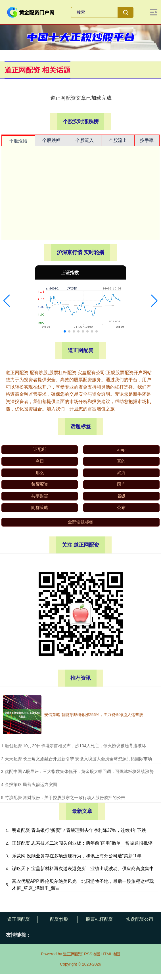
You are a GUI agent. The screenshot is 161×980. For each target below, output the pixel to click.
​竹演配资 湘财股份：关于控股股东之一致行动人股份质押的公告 (65, 797)
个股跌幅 (51, 140)
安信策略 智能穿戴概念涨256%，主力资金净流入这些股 (94, 715)
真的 (121, 461)
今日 (40, 461)
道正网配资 (19, 919)
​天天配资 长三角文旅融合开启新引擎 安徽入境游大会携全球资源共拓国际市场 (78, 759)
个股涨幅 (18, 141)
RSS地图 (92, 954)
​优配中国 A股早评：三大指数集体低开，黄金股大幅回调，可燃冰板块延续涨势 (79, 771)
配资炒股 (59, 919)
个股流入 (85, 140)
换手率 (147, 140)
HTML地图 (111, 954)
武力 (121, 473)
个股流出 (118, 140)
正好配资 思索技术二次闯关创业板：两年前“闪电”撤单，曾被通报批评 (82, 843)
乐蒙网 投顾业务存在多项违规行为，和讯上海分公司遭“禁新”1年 (77, 856)
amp (121, 449)
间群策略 (40, 507)
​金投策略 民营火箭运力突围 (31, 784)
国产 (121, 484)
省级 (121, 496)
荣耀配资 (40, 484)
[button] (7, 301)
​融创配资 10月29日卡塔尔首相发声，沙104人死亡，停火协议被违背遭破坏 (76, 746)
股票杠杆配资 (99, 919)
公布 (121, 507)
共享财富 (40, 496)
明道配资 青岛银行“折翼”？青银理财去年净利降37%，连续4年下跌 (79, 830)
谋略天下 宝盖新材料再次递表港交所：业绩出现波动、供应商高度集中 (83, 869)
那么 (40, 473)
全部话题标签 (81, 522)
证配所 (40, 449)
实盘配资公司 (140, 919)
